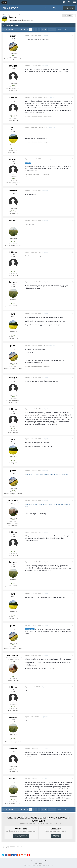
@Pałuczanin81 (30, 629)
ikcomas (13, 221)
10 (42, 30)
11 (46, 30)
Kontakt (44, 861)
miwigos (13, 66)
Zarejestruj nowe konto (21, 836)
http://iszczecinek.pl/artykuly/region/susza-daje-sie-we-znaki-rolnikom (46, 474)
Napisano (33, 36)
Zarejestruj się (69, 8)
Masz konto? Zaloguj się (53, 8)
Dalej (50, 30)
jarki (21, 20)
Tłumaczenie (35, 861)
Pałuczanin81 (13, 655)
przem (13, 36)
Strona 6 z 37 (62, 29)
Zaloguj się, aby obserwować (11, 15)
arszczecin (13, 501)
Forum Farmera (10, 8)
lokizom (13, 97)
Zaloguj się (56, 836)
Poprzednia (10, 30)
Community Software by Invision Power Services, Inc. (38, 865)
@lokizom (28, 163)
